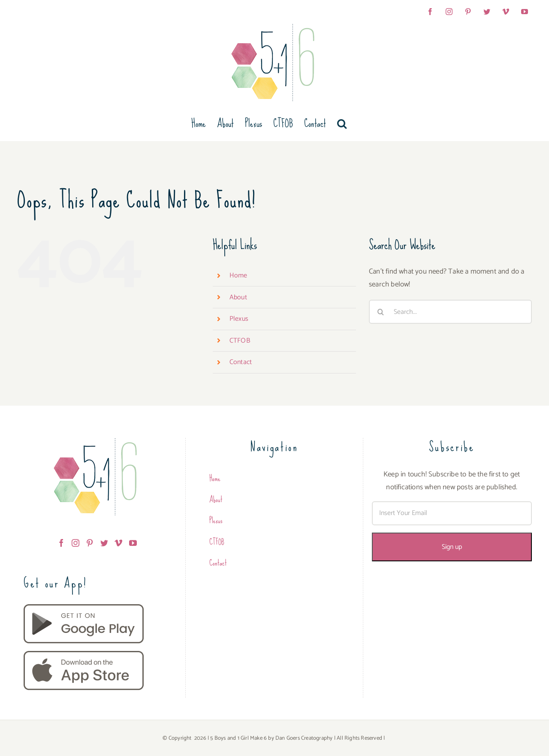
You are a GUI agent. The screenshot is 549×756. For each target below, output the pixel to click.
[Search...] (450, 312)
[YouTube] (133, 543)
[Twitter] (104, 543)
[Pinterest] (90, 543)
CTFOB (240, 341)
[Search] (381, 312)
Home (238, 276)
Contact (241, 362)
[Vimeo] (118, 543)
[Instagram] (75, 543)
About (238, 297)
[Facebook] (61, 543)
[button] (342, 123)
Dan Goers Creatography (304, 738)
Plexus (239, 319)
